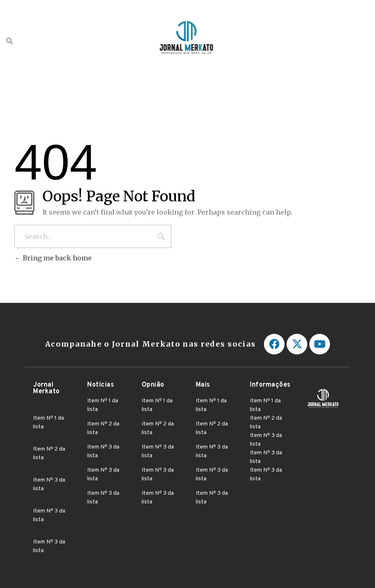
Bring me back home (53, 258)
